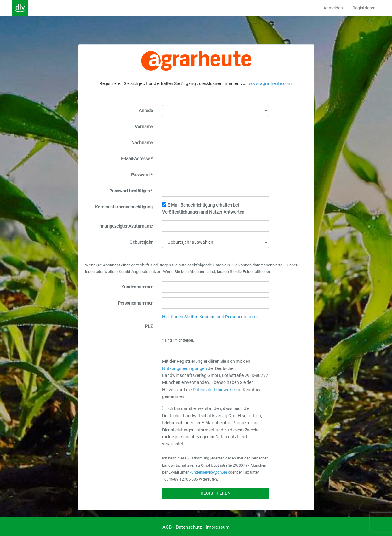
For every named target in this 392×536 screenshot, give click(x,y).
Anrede (146, 111)
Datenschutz (189, 527)
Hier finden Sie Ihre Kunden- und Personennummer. (212, 317)
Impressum (218, 527)
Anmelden (333, 8)
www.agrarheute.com (270, 83)
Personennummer (135, 303)
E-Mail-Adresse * (137, 159)
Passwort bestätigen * (131, 191)
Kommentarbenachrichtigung (124, 207)
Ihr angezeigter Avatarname (125, 226)
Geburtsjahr (141, 242)
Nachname (142, 143)
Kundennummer (137, 287)
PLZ (149, 326)
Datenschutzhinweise (214, 390)
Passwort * (142, 175)
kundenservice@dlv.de (208, 472)
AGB (167, 527)
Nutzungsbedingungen (185, 368)
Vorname (144, 127)
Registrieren (364, 8)
